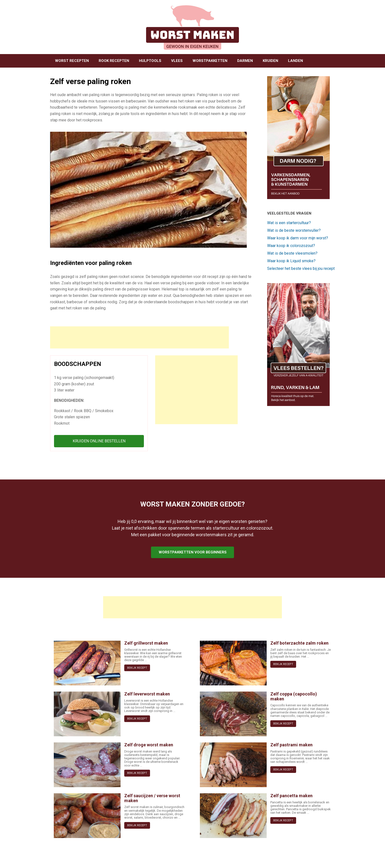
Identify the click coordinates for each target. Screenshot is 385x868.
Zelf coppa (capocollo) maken (294, 696)
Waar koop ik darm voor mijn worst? (298, 238)
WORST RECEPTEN (72, 61)
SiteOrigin (191, 858)
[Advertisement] (139, 337)
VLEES (177, 61)
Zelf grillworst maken (146, 643)
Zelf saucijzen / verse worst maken (152, 798)
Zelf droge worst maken (149, 745)
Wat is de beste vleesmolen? (292, 253)
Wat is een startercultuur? (289, 223)
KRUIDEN (270, 61)
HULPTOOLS (150, 61)
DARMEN (245, 61)
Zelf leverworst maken (147, 694)
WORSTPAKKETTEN (210, 61)
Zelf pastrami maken (291, 745)
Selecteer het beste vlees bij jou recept (301, 268)
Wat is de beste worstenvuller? (294, 230)
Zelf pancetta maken (291, 796)
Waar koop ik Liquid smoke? (291, 261)
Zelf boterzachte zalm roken (299, 643)
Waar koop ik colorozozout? (291, 246)
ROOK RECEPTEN (114, 61)
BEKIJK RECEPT (137, 668)
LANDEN (296, 61)
